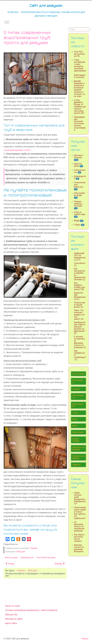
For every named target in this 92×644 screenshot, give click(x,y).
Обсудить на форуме (78, 448)
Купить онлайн (76, 440)
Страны (76, 389)
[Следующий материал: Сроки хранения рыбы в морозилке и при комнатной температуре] (60, 564)
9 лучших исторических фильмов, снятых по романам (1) (80, 342)
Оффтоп (76, 465)
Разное (34, 548)
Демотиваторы (78, 405)
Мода (77, 221)
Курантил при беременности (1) (80, 296)
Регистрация (78, 374)
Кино (75, 426)
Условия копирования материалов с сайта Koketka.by (31, 610)
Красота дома (11, 558)
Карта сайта (11, 623)
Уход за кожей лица (80, 213)
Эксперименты (78, 396)
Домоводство (27, 558)
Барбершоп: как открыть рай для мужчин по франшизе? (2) (80, 328)
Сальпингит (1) (80, 264)
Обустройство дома (46, 558)
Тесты (75, 413)
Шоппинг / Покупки (79, 156)
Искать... (69, 28)
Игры (75, 419)
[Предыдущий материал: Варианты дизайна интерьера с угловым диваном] (10, 564)
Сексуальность (80, 171)
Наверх (85, 639)
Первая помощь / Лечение (78, 204)
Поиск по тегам (12, 606)
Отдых (77, 225)
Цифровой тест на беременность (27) (80, 257)
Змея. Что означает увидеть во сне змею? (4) (79, 315)
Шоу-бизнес (78, 432)
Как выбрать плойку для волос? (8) (79, 286)
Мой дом (21, 552)
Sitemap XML (11, 615)
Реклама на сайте (14, 619)
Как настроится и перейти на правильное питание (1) (80, 274)
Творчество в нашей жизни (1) (79, 305)
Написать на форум (78, 457)
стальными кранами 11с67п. (17, 150)
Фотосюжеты (78, 381)
